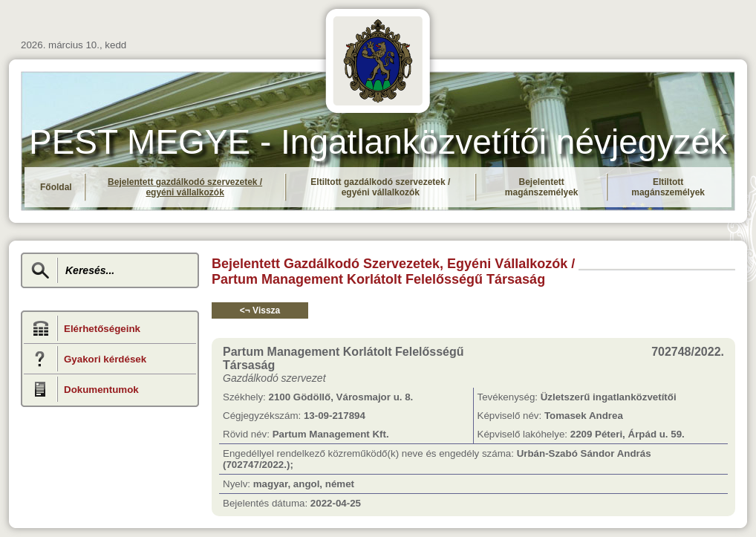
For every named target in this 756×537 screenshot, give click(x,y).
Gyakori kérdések (105, 359)
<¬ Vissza (260, 310)
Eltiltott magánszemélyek (668, 187)
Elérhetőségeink (102, 329)
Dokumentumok (101, 390)
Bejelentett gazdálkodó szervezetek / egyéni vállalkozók (185, 187)
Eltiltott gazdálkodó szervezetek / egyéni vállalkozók (380, 187)
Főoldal (56, 187)
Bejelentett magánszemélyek (542, 187)
